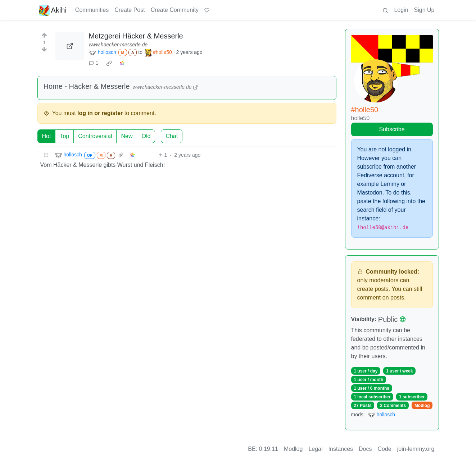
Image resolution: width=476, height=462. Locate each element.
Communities (92, 10)
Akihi (53, 10)
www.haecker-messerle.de (118, 45)
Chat (172, 136)
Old (146, 136)
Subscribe (392, 129)
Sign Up (424, 10)
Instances (341, 449)
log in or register (100, 113)
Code (385, 449)
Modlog (422, 406)
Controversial (95, 136)
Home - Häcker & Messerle (87, 86)
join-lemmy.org (416, 449)
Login (401, 10)
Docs (365, 449)
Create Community (175, 10)
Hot (47, 136)
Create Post (130, 10)
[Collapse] (46, 155)
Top (64, 136)
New (127, 136)
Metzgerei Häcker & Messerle (136, 36)
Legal (315, 449)
